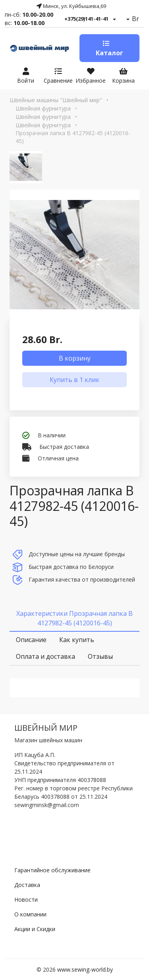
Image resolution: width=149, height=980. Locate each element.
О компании (30, 914)
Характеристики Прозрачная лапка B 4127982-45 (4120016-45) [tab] (74, 618)
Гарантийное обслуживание (52, 870)
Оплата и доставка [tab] (45, 656)
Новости (26, 899)
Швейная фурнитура (43, 108)
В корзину (75, 358)
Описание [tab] (31, 640)
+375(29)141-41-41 (86, 19)
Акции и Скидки (35, 929)
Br (135, 19)
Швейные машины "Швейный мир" (56, 100)
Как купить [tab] (77, 640)
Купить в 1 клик (74, 380)
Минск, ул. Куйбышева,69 (71, 6)
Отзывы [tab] (100, 656)
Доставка (27, 885)
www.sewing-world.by (85, 969)
